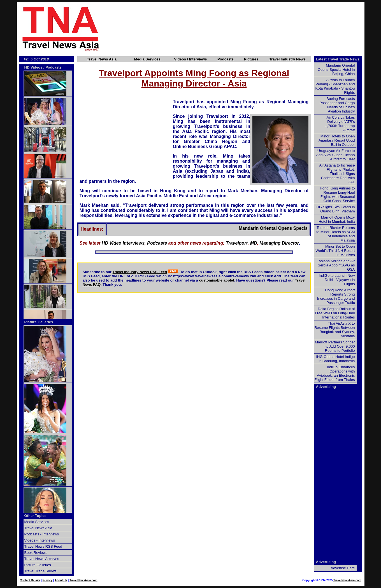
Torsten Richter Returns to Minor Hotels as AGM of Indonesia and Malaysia (335, 234)
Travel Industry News (287, 59)
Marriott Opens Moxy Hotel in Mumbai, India (337, 219)
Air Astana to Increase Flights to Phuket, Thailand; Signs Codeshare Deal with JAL (337, 174)
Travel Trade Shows (40, 571)
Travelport (237, 243)
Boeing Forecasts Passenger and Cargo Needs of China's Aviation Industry (337, 105)
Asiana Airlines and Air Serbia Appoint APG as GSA (336, 265)
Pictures (251, 59)
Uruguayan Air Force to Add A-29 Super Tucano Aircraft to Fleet (335, 155)
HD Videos (33, 67)
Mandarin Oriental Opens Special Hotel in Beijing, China (305, 228)
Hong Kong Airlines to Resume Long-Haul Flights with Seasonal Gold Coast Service (337, 195)
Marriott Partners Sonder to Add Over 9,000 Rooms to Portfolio (335, 346)
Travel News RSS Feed (43, 546)
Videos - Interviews (40, 540)
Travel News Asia (102, 59)
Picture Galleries (39, 322)
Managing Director (279, 243)
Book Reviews (36, 553)
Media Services (147, 59)
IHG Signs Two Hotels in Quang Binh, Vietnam (335, 209)
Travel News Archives (42, 559)
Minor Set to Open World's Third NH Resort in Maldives (335, 251)
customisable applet (217, 280)
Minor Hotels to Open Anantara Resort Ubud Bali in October (337, 140)
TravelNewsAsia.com (83, 580)
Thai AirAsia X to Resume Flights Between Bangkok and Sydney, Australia (335, 330)
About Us (61, 580)
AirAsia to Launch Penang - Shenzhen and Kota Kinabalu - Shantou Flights (335, 86)
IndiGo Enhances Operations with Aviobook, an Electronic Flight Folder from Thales (334, 373)
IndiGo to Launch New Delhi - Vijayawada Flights (337, 280)
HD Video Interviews (123, 243)
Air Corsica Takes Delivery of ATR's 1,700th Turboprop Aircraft (340, 124)
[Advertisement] (241, 28)
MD (254, 243)
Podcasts (226, 59)
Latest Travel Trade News (338, 59)
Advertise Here (343, 568)
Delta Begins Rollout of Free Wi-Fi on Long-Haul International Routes (335, 313)
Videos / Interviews (191, 59)
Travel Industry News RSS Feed (140, 272)
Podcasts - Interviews (42, 534)
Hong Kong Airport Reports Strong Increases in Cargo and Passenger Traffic (336, 296)
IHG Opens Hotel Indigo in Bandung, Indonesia (335, 359)
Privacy (48, 580)
